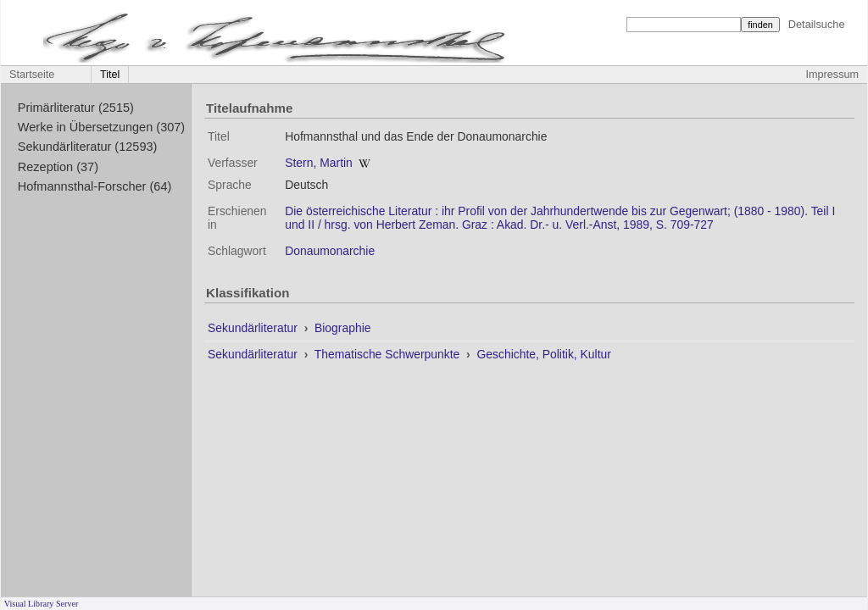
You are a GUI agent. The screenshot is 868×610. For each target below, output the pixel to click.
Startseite (32, 75)
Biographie (343, 328)
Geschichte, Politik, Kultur (543, 354)
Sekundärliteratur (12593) (88, 147)
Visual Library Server (42, 604)
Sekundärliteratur (254, 328)
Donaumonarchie (330, 251)
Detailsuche (817, 24)
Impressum (832, 75)
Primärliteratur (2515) (76, 108)
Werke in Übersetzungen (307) (101, 127)
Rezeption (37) (58, 167)
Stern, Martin (319, 163)
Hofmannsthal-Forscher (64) (95, 186)
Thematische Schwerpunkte (389, 354)
